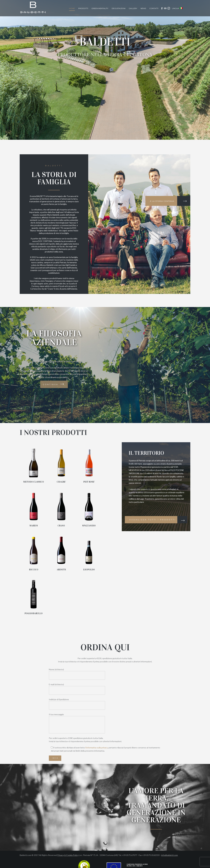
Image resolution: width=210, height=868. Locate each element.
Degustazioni (119, 8)
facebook (162, 8)
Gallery (133, 8)
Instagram (169, 8)
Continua (51, 384)
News (143, 8)
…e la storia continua (162, 201)
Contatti (154, 8)
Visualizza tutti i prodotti (153, 520)
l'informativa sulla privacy (96, 748)
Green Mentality (100, 8)
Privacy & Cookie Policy (68, 855)
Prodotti (83, 8)
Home (72, 8)
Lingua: (177, 8)
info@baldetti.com (169, 855)
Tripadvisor (165, 8)
